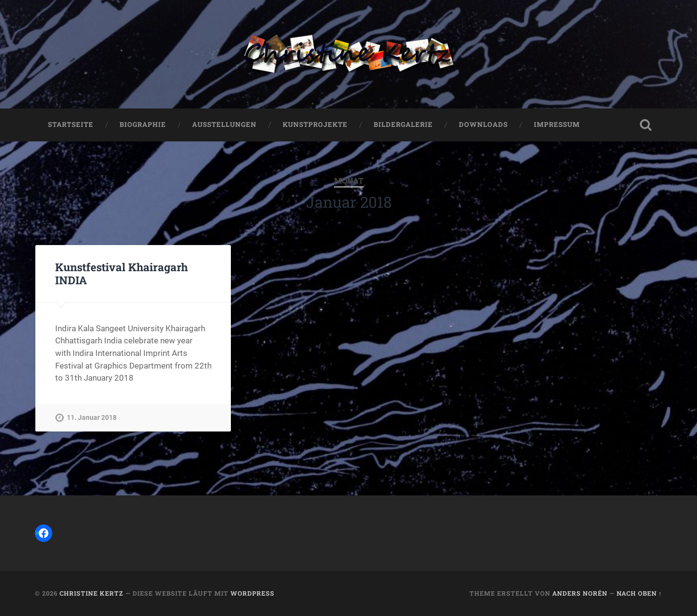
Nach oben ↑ (639, 593)
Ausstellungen (224, 124)
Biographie (143, 124)
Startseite (71, 124)
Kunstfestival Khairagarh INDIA (121, 273)
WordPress (252, 593)
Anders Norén (580, 593)
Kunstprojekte (315, 124)
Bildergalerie (403, 124)
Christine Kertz (91, 593)
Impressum (557, 124)
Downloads (483, 124)
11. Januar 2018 (92, 418)
